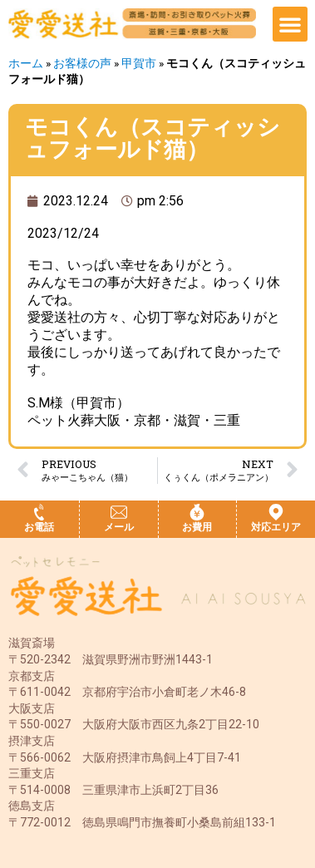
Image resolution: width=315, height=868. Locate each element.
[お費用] (197, 512)
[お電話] (39, 512)
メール (119, 527)
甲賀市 (139, 63)
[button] (290, 24)
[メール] (119, 512)
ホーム (26, 63)
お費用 (197, 527)
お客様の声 (82, 63)
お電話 (39, 527)
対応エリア (276, 527)
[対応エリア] (276, 512)
